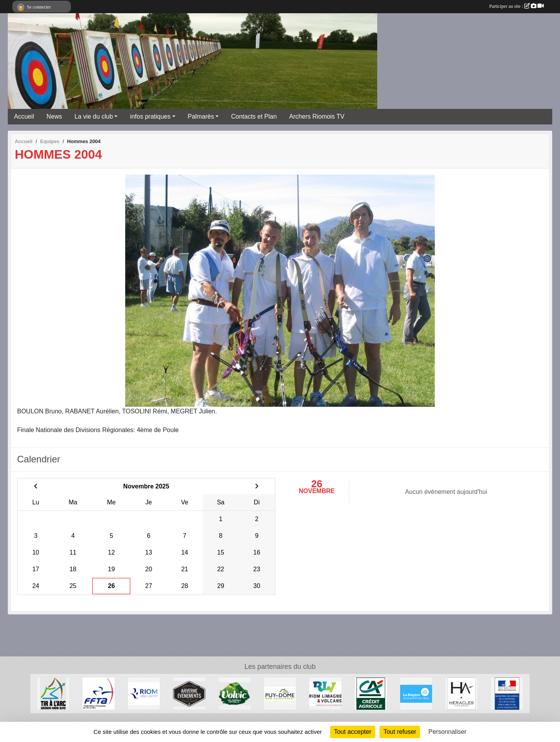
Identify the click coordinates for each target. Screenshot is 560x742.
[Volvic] (235, 693)
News (54, 116)
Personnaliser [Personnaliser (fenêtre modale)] (448, 732)
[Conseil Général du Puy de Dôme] (280, 693)
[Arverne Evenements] (189, 693)
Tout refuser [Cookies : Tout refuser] (400, 732)
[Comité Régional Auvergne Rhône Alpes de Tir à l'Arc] (53, 693)
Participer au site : (516, 6)
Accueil (24, 116)
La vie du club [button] (94, 116)
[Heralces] (461, 693)
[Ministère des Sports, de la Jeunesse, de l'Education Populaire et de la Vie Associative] (507, 693)
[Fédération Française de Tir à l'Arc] (99, 693)
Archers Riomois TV (317, 116)
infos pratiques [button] (150, 116)
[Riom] (144, 693)
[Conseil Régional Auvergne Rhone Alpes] (416, 693)
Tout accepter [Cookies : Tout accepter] (353, 732)
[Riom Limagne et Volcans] (325, 693)
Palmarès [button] (201, 116)
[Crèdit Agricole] (371, 693)
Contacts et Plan (254, 116)
